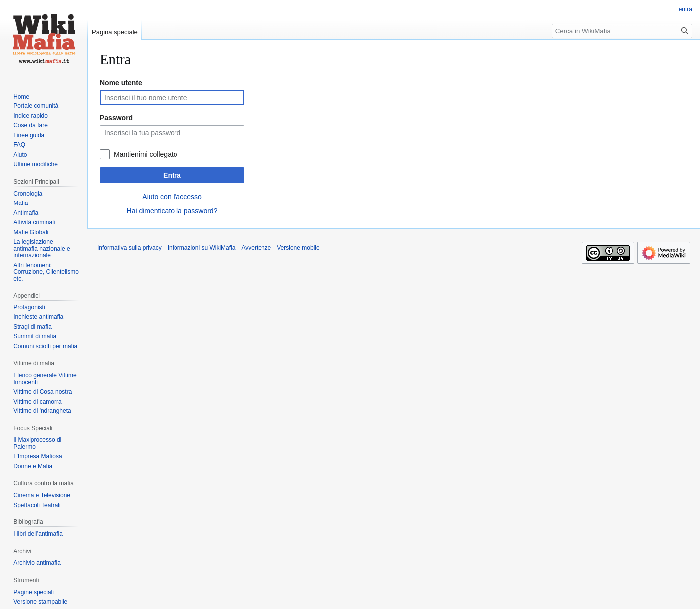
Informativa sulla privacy (130, 248)
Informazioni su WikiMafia (202, 248)
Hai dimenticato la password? (172, 211)
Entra (172, 175)
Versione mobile (298, 248)
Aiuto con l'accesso (172, 197)
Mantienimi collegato (146, 154)
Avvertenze (256, 248)
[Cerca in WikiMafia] (622, 31)
